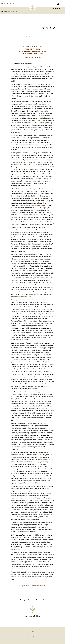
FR (33, 37)
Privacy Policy (33, 639)
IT (36, 37)
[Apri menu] (63, 4)
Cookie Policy (33, 636)
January (14, 12)
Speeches (4, 12)
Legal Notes (33, 634)
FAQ (32, 631)
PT (39, 37)
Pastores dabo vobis (35, 169)
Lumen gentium (43, 459)
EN (26, 37)
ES (29, 37)
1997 (9, 12)
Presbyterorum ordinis (37, 120)
